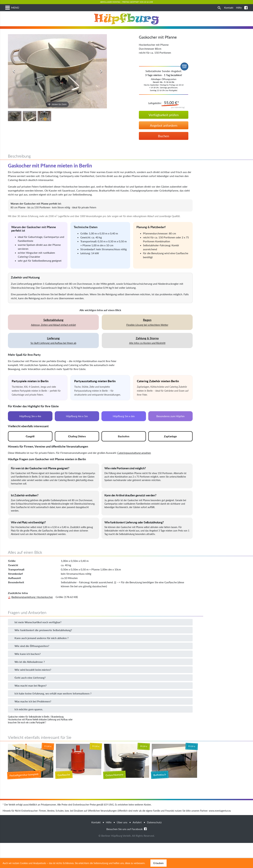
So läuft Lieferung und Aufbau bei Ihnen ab (53, 354)
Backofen (124, 450)
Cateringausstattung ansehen (134, 466)
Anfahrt (137, 836)
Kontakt (96, 836)
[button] (100, 636)
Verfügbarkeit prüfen (164, 129)
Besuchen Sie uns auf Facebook (127, 843)
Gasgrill (30, 450)
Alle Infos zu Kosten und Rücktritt (147, 354)
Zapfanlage (170, 450)
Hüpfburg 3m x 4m (30, 430)
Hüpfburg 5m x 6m (124, 430)
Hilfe (109, 836)
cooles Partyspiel (37, 736)
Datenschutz (154, 836)
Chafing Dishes (77, 450)
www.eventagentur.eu (220, 824)
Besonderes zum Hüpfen (170, 430)
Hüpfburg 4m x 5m (77, 430)
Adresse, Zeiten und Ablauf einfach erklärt (53, 336)
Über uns (122, 836)
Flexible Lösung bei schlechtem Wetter (147, 336)
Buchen (164, 150)
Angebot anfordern (164, 139)
